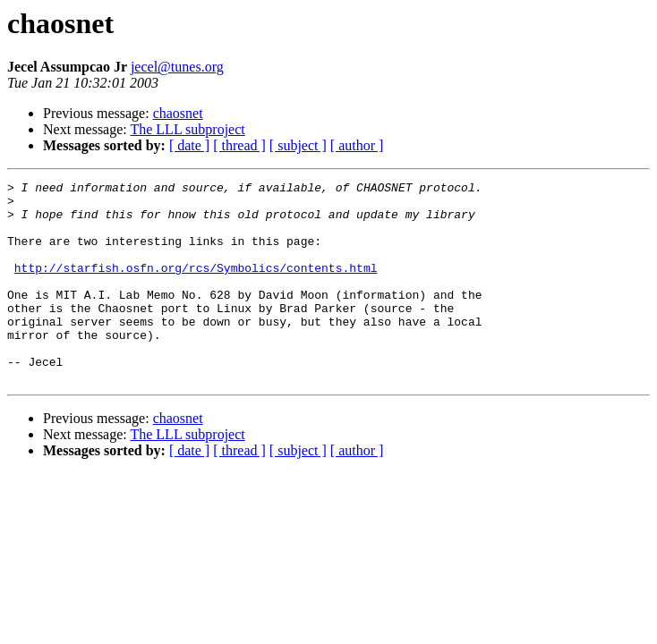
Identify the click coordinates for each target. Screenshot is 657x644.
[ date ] (189, 145)
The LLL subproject (187, 129)
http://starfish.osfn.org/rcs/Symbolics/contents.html (196, 286)
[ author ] (357, 145)
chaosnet (178, 113)
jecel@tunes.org (177, 67)
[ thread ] (239, 145)
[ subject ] (298, 145)
